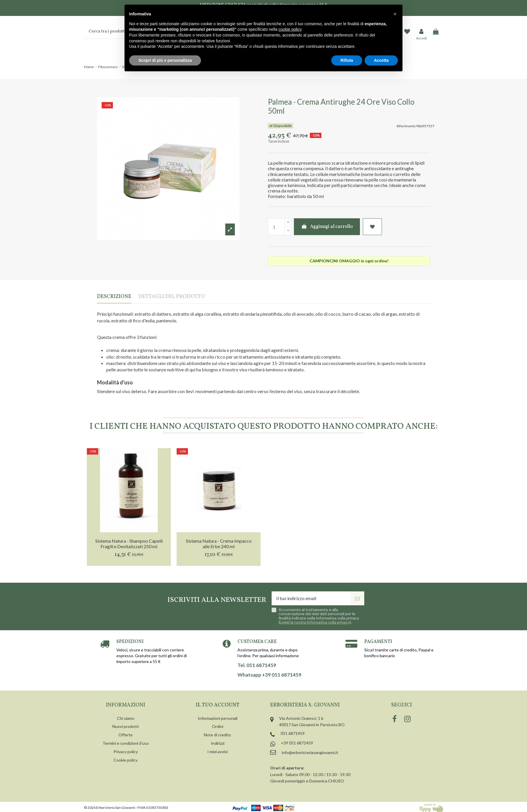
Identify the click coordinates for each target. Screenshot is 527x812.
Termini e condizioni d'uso (126, 743)
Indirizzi (218, 743)
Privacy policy (126, 752)
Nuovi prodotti (126, 726)
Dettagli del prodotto (172, 297)
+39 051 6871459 (297, 743)
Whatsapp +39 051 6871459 (269, 675)
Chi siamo (126, 718)
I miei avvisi (217, 752)
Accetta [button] (381, 60)
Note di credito (217, 735)
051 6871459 (293, 733)
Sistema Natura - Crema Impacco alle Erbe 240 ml (219, 544)
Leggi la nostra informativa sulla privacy (315, 622)
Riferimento (406, 126)
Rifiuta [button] (347, 60)
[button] (395, 14)
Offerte (126, 735)
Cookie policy (126, 760)
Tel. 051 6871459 (257, 665)
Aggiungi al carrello (327, 227)
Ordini (218, 726)
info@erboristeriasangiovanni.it (310, 752)
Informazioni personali (218, 718)
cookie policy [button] (290, 29)
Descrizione (114, 297)
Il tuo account (218, 705)
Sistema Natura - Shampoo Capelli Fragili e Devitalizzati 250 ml (129, 544)
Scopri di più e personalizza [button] (165, 60)
